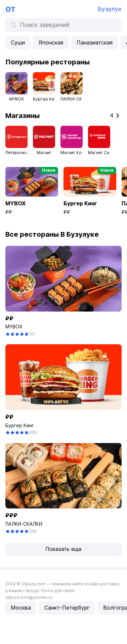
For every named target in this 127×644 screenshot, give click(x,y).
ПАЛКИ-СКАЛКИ (24, 524)
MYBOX (14, 327)
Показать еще (63, 549)
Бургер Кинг (20, 425)
